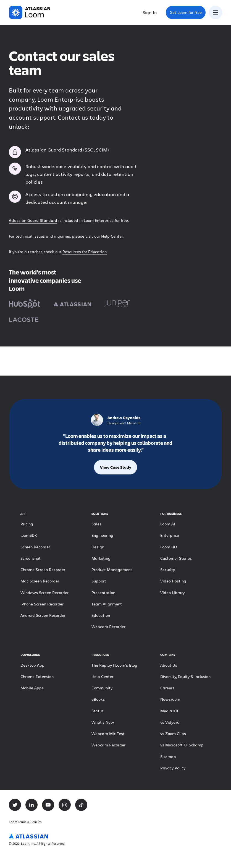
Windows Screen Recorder (44, 593)
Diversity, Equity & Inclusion (185, 676)
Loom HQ (169, 547)
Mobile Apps (32, 688)
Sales (96, 524)
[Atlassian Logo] (28, 836)
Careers (167, 688)
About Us (169, 665)
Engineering (102, 535)
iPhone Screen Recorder (42, 604)
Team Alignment (107, 604)
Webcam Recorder (108, 627)
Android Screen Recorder (43, 615)
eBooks (98, 699)
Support (99, 581)
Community (102, 688)
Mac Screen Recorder (40, 581)
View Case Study (116, 467)
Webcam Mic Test (108, 734)
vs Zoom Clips (173, 734)
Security (168, 570)
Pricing (27, 524)
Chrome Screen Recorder (43, 570)
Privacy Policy (173, 768)
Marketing (101, 558)
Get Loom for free (187, 14)
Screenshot (31, 558)
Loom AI (168, 524)
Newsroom (170, 699)
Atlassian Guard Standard (33, 220)
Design (98, 547)
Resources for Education (85, 252)
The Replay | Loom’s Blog (114, 665)
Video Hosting (173, 581)
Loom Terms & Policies (25, 822)
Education (101, 615)
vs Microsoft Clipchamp (182, 745)
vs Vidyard (170, 722)
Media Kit (169, 711)
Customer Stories (176, 558)
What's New (103, 722)
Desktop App (32, 665)
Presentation (103, 593)
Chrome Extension (37, 676)
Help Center (112, 236)
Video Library (172, 593)
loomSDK (29, 535)
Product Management (112, 570)
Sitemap (168, 757)
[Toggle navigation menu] (216, 12)
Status (98, 711)
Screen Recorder (35, 547)
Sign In (150, 12)
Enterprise (170, 535)
